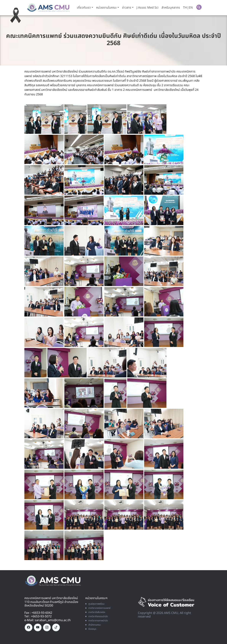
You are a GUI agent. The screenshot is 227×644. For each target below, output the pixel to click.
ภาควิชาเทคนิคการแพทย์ (98, 608)
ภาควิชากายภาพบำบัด (97, 620)
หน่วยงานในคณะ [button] (106, 8)
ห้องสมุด (91, 629)
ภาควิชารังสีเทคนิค (95, 612)
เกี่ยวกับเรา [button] (84, 8)
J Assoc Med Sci (147, 8)
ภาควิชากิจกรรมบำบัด (97, 616)
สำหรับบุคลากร (170, 8)
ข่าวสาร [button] (126, 8)
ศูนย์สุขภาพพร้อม (95, 604)
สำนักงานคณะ (93, 625)
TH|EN (187, 8)
